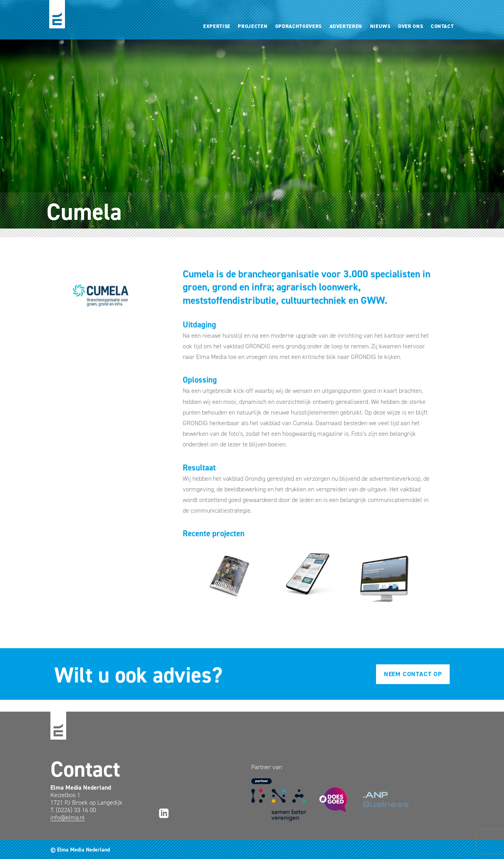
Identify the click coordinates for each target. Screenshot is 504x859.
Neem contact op (413, 674)
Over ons (410, 26)
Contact (442, 26)
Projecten (253, 26)
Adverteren (346, 26)
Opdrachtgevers (298, 26)
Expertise (217, 26)
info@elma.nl (68, 817)
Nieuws (380, 26)
